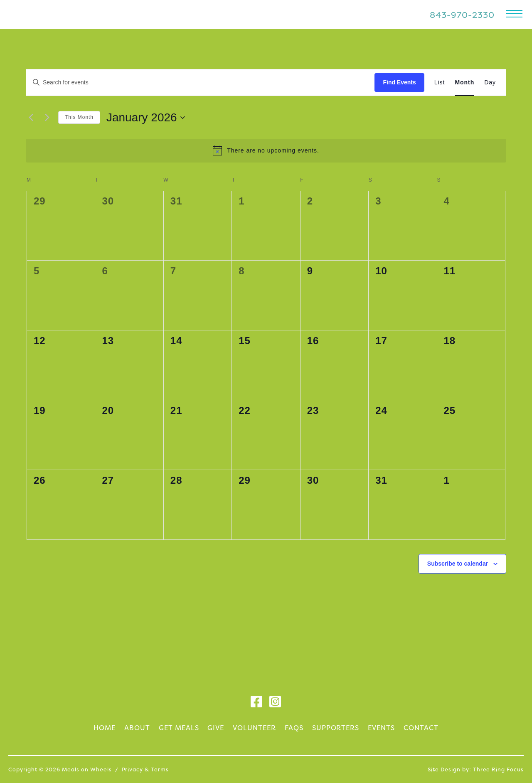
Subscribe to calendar (458, 564)
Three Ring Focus (498, 769)
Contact (421, 728)
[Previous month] (31, 118)
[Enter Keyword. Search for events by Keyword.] (200, 82)
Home (105, 728)
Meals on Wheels (68, 15)
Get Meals (179, 728)
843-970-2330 (462, 15)
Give (216, 728)
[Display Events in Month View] (464, 82)
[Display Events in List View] (440, 82)
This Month (79, 117)
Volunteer (254, 728)
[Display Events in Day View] (490, 82)
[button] (514, 14)
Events (381, 728)
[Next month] (47, 118)
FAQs (294, 728)
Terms (160, 769)
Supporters (336, 728)
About (137, 728)
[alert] (266, 150)
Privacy (133, 769)
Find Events (399, 82)
